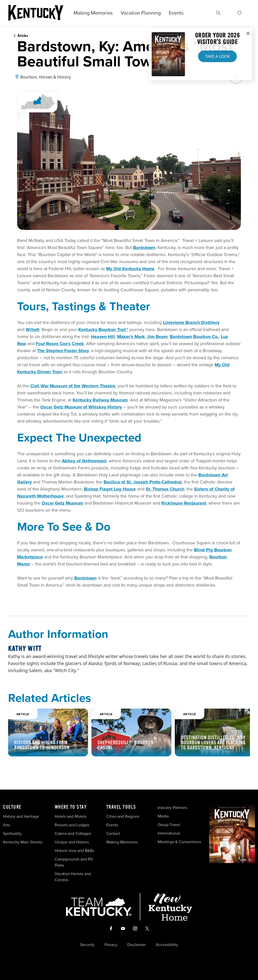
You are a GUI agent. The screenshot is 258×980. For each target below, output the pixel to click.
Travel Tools (121, 807)
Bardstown (144, 248)
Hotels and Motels (71, 816)
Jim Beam (157, 337)
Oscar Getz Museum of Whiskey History (81, 407)
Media (163, 816)
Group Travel (169, 825)
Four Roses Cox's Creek (60, 344)
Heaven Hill (103, 337)
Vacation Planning (141, 13)
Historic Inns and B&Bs (74, 851)
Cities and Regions (123, 816)
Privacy (111, 945)
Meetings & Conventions (179, 842)
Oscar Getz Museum (62, 503)
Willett (33, 330)
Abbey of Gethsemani (84, 461)
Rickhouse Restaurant (184, 503)
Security (87, 945)
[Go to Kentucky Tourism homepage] (36, 13)
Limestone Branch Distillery (191, 322)
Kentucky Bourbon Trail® (103, 330)
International (169, 833)
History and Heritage (22, 816)
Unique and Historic (72, 842)
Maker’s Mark (131, 337)
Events (176, 13)
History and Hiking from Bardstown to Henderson (42, 745)
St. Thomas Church (165, 489)
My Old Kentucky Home (130, 269)
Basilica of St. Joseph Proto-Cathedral (143, 482)
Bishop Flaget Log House (110, 489)
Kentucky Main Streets (23, 842)
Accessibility (167, 945)
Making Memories (93, 13)
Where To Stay (71, 807)
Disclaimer (136, 945)
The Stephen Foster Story (63, 351)
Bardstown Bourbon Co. (194, 337)
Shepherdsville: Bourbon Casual (125, 745)
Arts (7, 825)
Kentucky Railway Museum (100, 400)
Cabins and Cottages (73, 833)
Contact (113, 833)
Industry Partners (172, 808)
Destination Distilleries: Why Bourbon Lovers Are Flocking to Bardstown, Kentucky (213, 743)
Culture (12, 807)
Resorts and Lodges (72, 825)
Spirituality (13, 833)
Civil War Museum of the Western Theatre (73, 386)
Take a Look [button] (217, 56)
